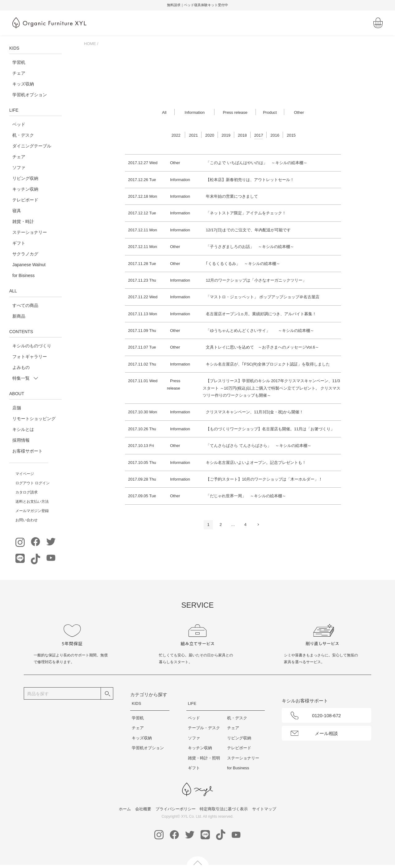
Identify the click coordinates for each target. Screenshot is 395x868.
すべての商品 (25, 305)
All (164, 112)
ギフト (19, 243)
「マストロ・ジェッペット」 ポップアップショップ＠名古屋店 (263, 297)
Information (195, 112)
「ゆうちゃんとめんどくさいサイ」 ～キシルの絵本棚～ (260, 331)
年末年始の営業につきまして (232, 196)
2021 (193, 135)
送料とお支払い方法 (32, 502)
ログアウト (25, 483)
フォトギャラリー (30, 357)
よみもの (21, 367)
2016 (275, 135)
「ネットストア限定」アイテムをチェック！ (246, 213)
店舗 (17, 408)
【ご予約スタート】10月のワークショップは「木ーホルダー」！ (264, 479)
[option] (197, 5)
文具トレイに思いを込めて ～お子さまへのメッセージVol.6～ (262, 347)
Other (299, 112)
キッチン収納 (25, 189)
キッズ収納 (23, 84)
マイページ (25, 474)
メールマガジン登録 (32, 511)
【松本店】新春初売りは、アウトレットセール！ (250, 180)
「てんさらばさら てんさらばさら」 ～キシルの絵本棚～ (259, 446)
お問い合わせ (27, 520)
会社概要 (143, 809)
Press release (235, 112)
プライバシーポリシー (176, 809)
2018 (242, 135)
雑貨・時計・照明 (204, 758)
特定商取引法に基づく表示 (224, 809)
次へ (258, 525)
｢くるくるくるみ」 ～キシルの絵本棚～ (243, 264)
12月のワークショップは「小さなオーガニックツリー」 (256, 280)
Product (270, 112)
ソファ (19, 167)
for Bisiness (23, 275)
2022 (176, 135)
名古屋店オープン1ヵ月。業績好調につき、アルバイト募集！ (261, 314)
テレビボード (25, 200)
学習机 (19, 62)
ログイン (42, 483)
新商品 (19, 316)
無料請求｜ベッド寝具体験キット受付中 (197, 5)
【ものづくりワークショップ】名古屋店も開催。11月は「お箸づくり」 (270, 429)
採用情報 (21, 440)
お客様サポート (27, 451)
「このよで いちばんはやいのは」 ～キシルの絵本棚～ (257, 163)
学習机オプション (30, 95)
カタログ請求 (27, 492)
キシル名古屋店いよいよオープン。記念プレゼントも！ (256, 463)
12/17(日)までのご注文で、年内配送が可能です (248, 230)
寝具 (17, 211)
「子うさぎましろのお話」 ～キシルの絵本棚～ (250, 247)
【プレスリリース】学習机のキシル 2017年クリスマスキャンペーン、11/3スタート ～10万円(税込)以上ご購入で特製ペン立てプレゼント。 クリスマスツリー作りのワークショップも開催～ (272, 388)
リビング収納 (25, 178)
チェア (19, 73)
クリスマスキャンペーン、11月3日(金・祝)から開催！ (255, 412)
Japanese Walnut (29, 265)
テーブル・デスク (204, 728)
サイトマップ (264, 809)
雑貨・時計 (23, 221)
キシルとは (23, 429)
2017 (259, 135)
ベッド (19, 124)
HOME (90, 44)
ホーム (125, 809)
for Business (238, 768)
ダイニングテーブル (32, 146)
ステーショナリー (30, 232)
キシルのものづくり (32, 346)
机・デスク (23, 135)
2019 (226, 135)
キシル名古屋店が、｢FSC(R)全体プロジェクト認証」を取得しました (268, 364)
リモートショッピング (34, 419)
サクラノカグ (25, 254)
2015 (291, 135)
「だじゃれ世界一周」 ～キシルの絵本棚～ (246, 496)
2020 (210, 135)
